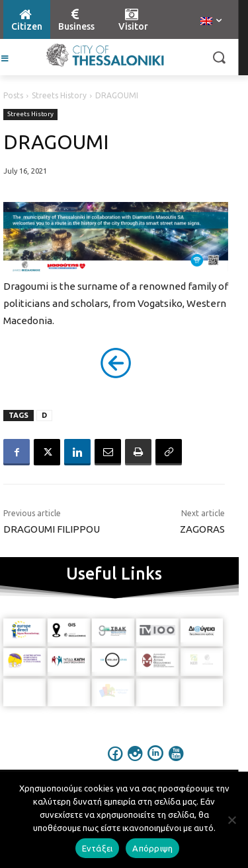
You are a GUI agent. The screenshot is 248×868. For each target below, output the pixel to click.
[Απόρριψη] (231, 820)
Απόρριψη (152, 848)
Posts (13, 95)
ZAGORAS (202, 529)
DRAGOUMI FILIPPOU (52, 529)
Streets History (59, 95)
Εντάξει (98, 848)
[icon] (115, 762)
